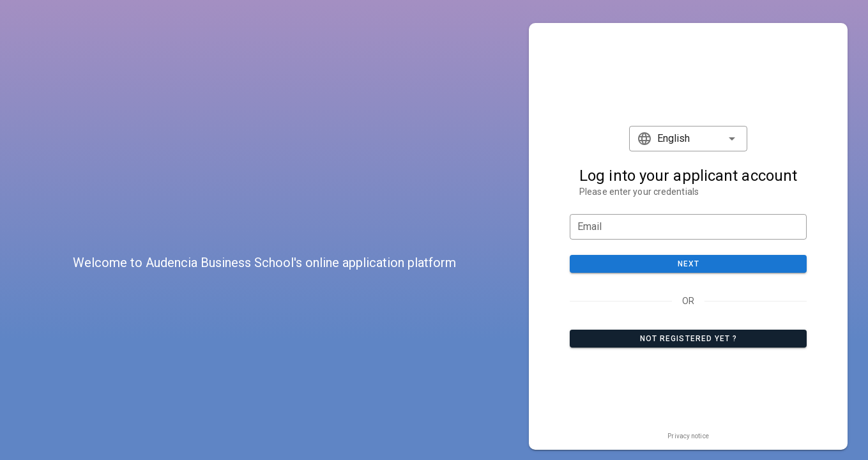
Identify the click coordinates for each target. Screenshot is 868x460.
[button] (688, 139)
